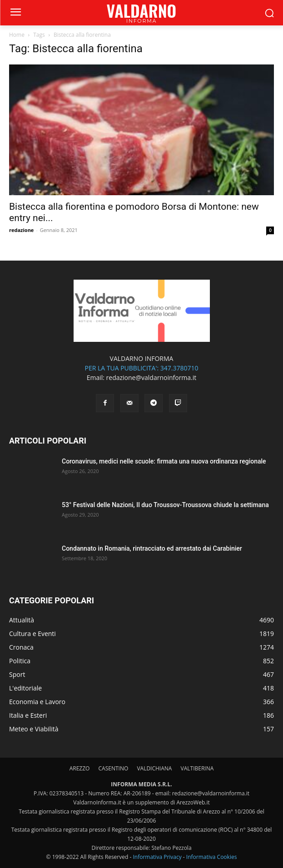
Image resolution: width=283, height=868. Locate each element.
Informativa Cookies (212, 857)
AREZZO (80, 768)
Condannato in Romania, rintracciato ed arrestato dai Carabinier (152, 548)
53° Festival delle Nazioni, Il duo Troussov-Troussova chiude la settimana (165, 505)
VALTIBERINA (197, 768)
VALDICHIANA (154, 768)
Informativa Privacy (157, 857)
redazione (21, 230)
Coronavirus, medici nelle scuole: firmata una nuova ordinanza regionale (164, 461)
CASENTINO (114, 768)
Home (17, 35)
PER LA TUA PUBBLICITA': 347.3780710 (141, 368)
